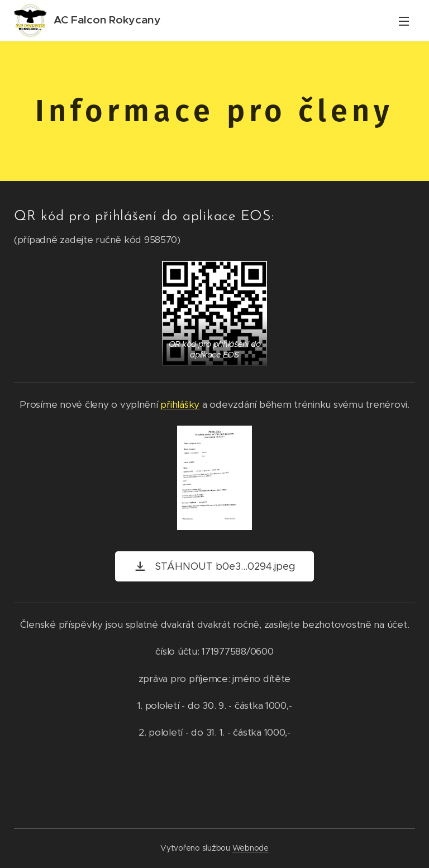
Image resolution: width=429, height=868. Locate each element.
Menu (404, 21)
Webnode (251, 848)
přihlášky (180, 404)
